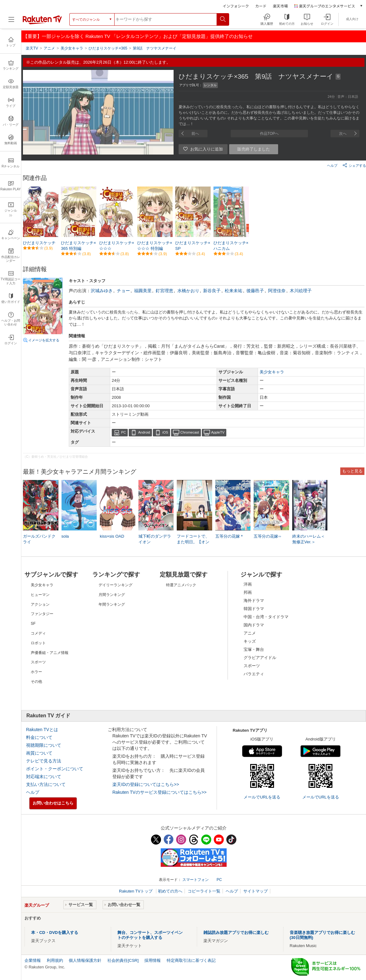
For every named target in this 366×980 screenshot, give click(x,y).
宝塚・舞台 (254, 649)
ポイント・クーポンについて (55, 769)
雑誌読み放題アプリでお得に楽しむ (236, 933)
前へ (195, 134)
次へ (343, 134)
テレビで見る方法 (44, 761)
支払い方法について (46, 784)
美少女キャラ (272, 372)
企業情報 (33, 960)
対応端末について (44, 777)
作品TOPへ (269, 134)
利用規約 (55, 960)
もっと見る (352, 471)
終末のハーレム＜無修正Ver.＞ (309, 539)
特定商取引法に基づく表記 (191, 960)
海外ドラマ (254, 601)
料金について (39, 737)
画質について (39, 753)
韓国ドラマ (254, 609)
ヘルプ (332, 166)
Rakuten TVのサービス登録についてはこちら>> (159, 792)
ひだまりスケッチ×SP (193, 246)
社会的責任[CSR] (123, 960)
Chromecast (190, 432)
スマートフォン (196, 880)
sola (65, 536)
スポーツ (252, 666)
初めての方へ (170, 891)
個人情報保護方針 (85, 960)
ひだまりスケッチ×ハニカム (231, 246)
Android (144, 432)
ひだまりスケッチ (39, 243)
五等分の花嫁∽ (267, 536)
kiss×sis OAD (112, 536)
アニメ (250, 633)
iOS (165, 432)
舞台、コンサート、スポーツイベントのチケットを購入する (150, 935)
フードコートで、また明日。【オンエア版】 (193, 542)
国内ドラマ (254, 625)
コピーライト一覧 (204, 891)
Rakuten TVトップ (136, 891)
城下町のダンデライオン (155, 539)
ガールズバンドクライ (39, 539)
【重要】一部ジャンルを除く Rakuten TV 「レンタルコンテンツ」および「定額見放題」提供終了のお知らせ (138, 36)
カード (261, 6)
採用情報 (153, 960)
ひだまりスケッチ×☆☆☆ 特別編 (155, 246)
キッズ (250, 641)
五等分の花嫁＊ (230, 536)
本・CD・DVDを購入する (55, 933)
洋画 (248, 584)
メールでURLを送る (262, 797)
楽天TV (32, 48)
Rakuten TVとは (42, 730)
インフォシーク (236, 6)
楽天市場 (280, 6)
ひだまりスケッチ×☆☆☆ (117, 246)
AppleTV (218, 432)
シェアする (354, 165)
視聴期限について (44, 745)
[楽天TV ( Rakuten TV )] (42, 23)
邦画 (248, 592)
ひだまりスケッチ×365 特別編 (78, 246)
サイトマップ (256, 891)
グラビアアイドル (260, 658)
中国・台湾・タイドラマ (266, 617)
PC (124, 432)
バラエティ (254, 674)
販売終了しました (254, 149)
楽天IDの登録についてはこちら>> (146, 784)
